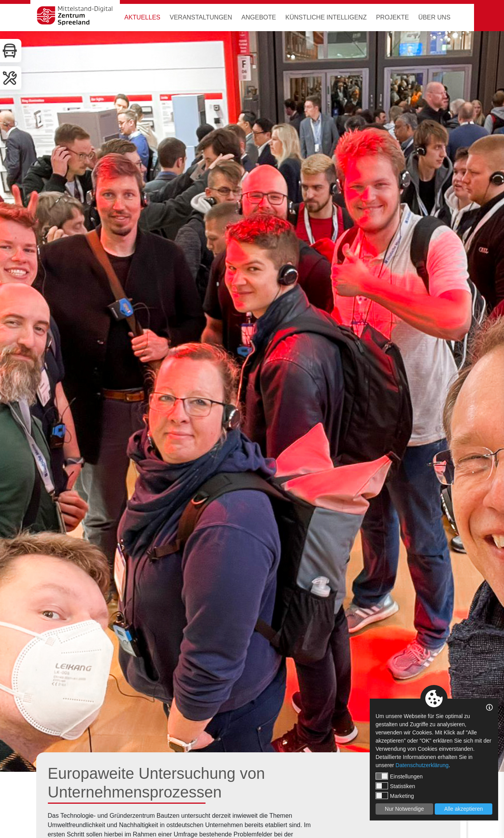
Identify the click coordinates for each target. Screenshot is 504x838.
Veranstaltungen (201, 17)
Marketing (395, 796)
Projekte (392, 17)
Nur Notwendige (404, 809)
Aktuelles (142, 17)
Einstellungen (399, 776)
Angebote (259, 17)
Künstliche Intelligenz (326, 17)
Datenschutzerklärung (422, 765)
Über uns (435, 17)
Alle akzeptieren (464, 809)
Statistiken (395, 786)
